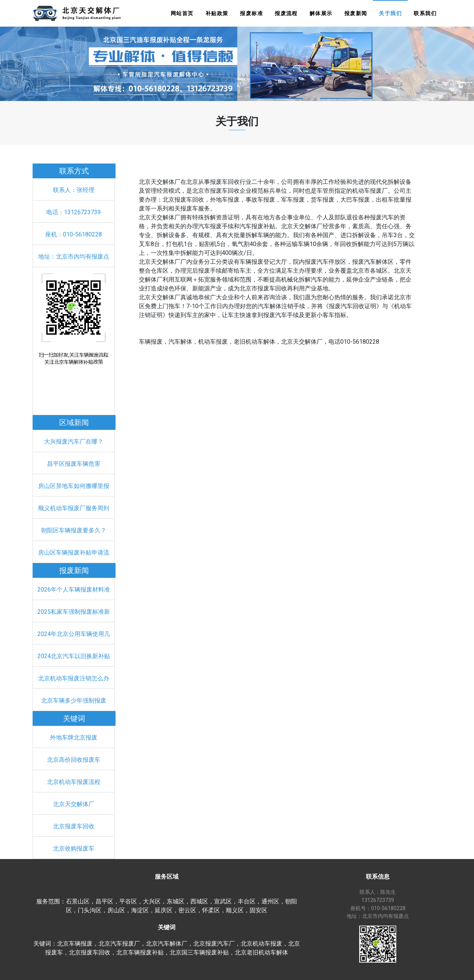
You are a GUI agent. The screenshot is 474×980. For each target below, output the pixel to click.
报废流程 (286, 14)
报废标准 (251, 14)
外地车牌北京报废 (74, 737)
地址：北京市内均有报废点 (74, 257)
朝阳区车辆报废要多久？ (74, 530)
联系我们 (425, 14)
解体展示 (321, 14)
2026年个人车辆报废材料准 (74, 590)
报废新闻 (356, 14)
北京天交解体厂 (74, 804)
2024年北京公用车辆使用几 (74, 634)
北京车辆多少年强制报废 (74, 701)
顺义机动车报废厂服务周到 (74, 508)
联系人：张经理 (74, 190)
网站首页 (182, 14)
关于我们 (390, 14)
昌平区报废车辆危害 (74, 464)
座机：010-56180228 (74, 234)
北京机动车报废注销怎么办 (74, 678)
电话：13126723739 (74, 212)
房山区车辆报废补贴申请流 (74, 553)
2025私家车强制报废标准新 (74, 612)
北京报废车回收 (74, 826)
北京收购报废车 (74, 848)
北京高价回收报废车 (74, 760)
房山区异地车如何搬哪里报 (74, 486)
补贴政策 (217, 14)
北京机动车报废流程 (74, 782)
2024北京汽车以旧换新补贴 (74, 656)
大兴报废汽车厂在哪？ (74, 442)
